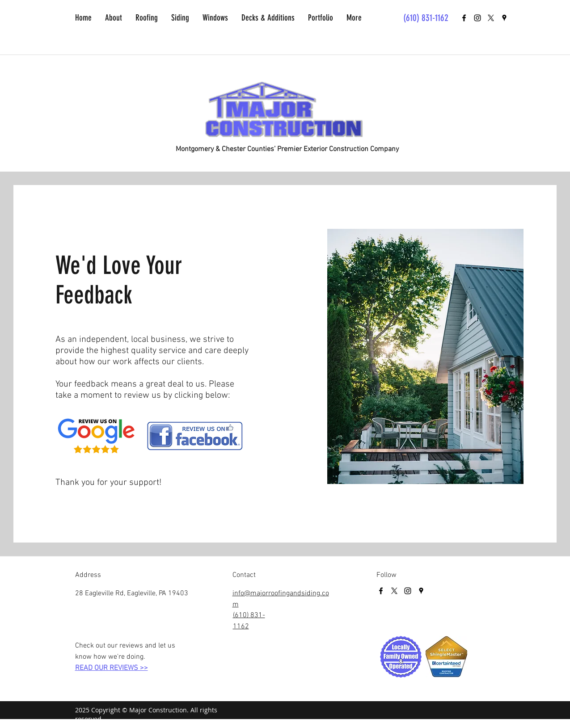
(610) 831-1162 (426, 18)
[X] (491, 18)
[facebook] (464, 18)
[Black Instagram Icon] (477, 18)
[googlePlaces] (504, 18)
